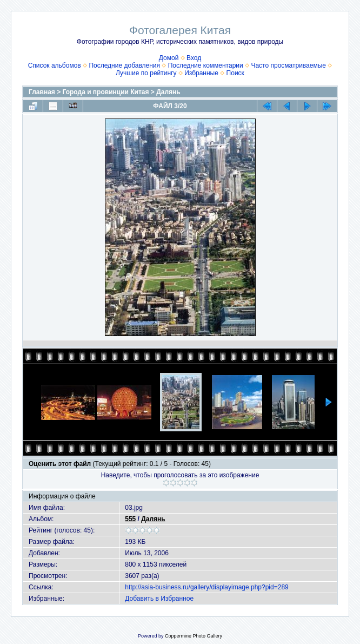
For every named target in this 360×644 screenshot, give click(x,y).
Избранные (201, 73)
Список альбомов (55, 65)
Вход (194, 58)
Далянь (168, 92)
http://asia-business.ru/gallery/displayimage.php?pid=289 (207, 587)
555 (130, 519)
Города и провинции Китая (106, 92)
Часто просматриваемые (288, 65)
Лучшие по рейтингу (146, 73)
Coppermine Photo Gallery (194, 636)
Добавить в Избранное (159, 599)
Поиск (235, 73)
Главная (42, 92)
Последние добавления (124, 65)
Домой (169, 58)
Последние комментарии (206, 65)
